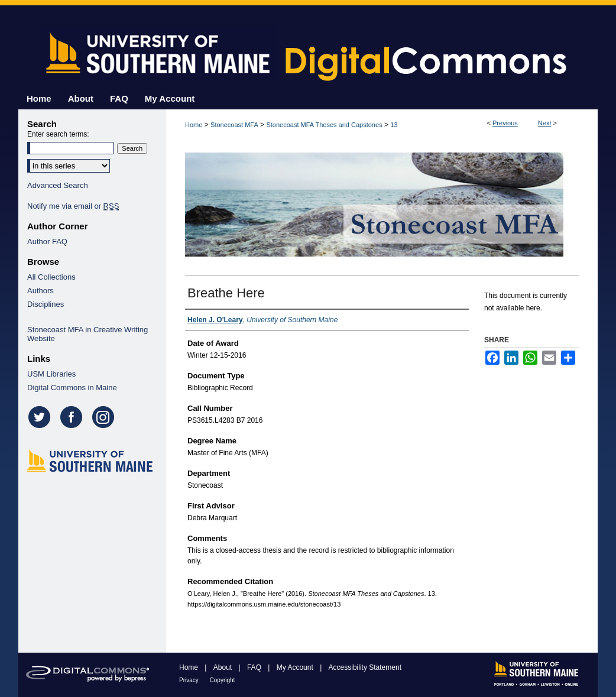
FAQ (255, 667)
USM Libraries (51, 374)
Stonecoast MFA (234, 125)
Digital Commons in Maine (72, 388)
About (224, 667)
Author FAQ (47, 241)
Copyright (223, 680)
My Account (296, 667)
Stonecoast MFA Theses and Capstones (324, 125)
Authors (40, 291)
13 (394, 125)
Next (545, 123)
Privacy (190, 680)
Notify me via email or (73, 206)
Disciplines (46, 304)
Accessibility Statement (365, 667)
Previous (505, 123)
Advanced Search (58, 185)
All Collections (51, 277)
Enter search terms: (58, 134)
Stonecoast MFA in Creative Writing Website (87, 334)
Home (194, 125)
